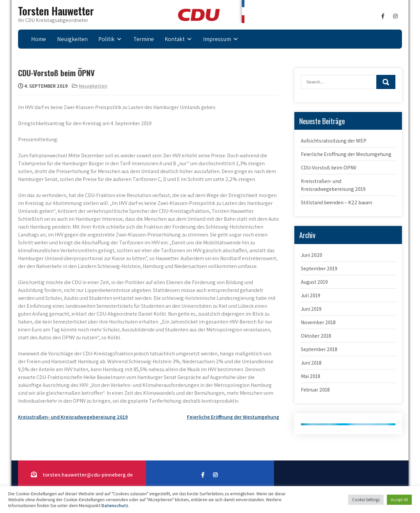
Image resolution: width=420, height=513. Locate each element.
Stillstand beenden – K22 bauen (336, 202)
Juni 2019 (311, 309)
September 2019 (319, 268)
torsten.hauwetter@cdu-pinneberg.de (88, 475)
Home (39, 39)
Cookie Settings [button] (366, 500)
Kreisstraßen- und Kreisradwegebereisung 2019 (73, 417)
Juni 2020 (312, 255)
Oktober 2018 (316, 336)
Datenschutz (115, 505)
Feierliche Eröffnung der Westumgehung (233, 417)
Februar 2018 (315, 390)
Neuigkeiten (72, 39)
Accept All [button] (399, 500)
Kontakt (175, 39)
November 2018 (318, 322)
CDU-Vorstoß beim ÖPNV (329, 168)
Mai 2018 (311, 376)
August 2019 (314, 282)
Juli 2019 (311, 295)
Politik (106, 39)
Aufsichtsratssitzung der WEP (334, 141)
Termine (144, 39)
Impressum (217, 39)
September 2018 (319, 349)
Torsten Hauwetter (56, 11)
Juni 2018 (311, 363)
